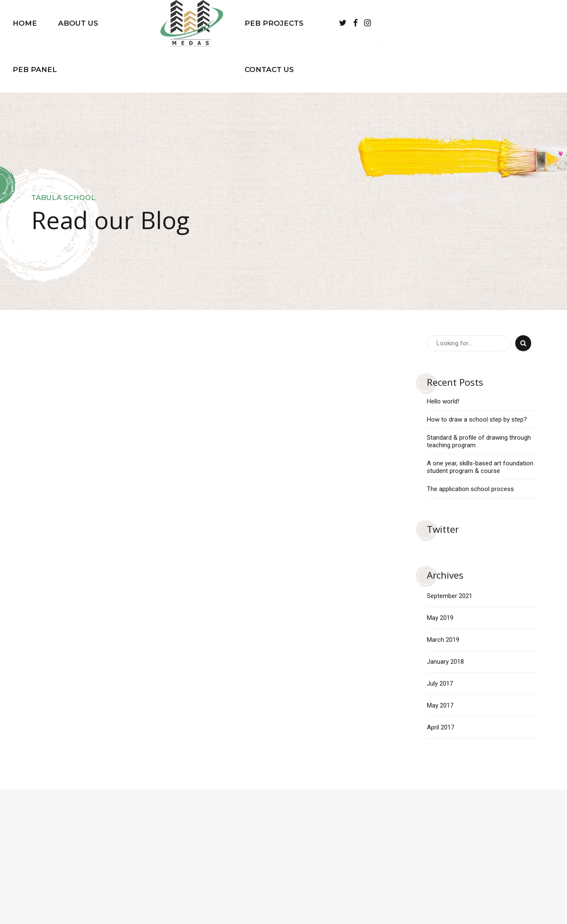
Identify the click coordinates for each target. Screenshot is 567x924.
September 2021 (450, 550)
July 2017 (440, 637)
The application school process (470, 443)
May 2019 (440, 571)
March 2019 (443, 593)
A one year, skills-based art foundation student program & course (480, 421)
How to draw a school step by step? (477, 373)
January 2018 (445, 615)
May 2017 (440, 659)
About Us (146, 23)
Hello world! (443, 355)
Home (93, 23)
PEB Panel (209, 23)
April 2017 (441, 681)
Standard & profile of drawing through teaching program (479, 395)
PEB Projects (366, 23)
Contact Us (441, 23)
